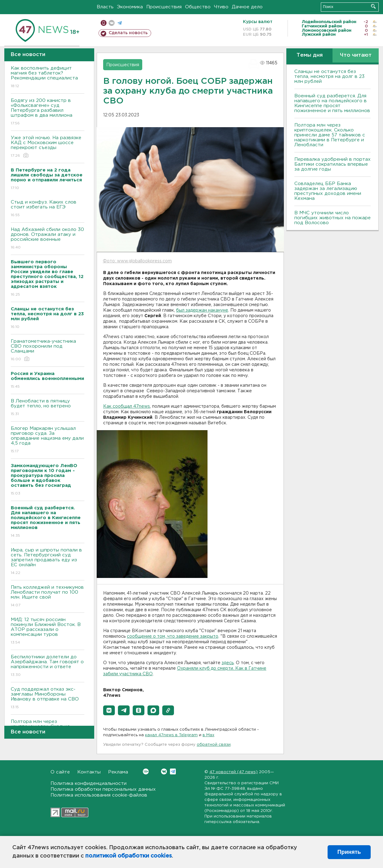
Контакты (89, 772)
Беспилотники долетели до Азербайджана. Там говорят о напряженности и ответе (48, 666)
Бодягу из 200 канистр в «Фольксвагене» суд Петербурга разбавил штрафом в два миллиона (48, 112)
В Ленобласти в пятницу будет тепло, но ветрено (48, 408)
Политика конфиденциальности (89, 783)
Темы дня (310, 55)
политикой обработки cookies (129, 856)
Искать (373, 6)
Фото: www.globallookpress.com (137, 261)
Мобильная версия (104, 23)
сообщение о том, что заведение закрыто (173, 636)
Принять (349, 852)
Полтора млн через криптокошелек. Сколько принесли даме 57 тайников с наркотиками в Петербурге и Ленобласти (330, 135)
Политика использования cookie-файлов (99, 795)
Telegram (173, 771)
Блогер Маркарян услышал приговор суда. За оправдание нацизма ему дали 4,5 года (48, 440)
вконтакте (112, 23)
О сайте (60, 772)
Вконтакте (146, 771)
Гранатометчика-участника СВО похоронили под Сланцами (48, 351)
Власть (105, 7)
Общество (198, 7)
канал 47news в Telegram (171, 735)
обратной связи (214, 745)
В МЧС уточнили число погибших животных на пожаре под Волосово (333, 218)
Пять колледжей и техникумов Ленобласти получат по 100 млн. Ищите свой (48, 597)
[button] (109, 710)
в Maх (208, 735)
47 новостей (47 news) (234, 772)
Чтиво (221, 7)
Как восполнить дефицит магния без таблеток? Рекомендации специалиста (48, 77)
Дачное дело (247, 7)
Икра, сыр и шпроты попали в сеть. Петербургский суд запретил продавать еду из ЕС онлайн (48, 562)
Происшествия (164, 7)
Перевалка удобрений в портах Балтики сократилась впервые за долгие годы (333, 164)
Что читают (356, 55)
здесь (228, 663)
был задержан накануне (202, 310)
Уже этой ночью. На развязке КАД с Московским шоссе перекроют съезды (48, 147)
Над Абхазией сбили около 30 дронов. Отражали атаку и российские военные (48, 239)
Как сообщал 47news (127, 406)
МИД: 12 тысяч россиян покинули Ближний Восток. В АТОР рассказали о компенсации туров (48, 631)
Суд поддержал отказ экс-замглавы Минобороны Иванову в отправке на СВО (48, 698)
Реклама (118, 772)
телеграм (120, 23)
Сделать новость (128, 33)
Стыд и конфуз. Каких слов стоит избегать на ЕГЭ (48, 209)
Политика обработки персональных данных (103, 789)
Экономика (130, 7)
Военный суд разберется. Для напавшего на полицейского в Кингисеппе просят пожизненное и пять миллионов (332, 103)
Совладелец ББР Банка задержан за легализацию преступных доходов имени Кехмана (328, 191)
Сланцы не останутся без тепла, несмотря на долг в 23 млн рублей (329, 77)
